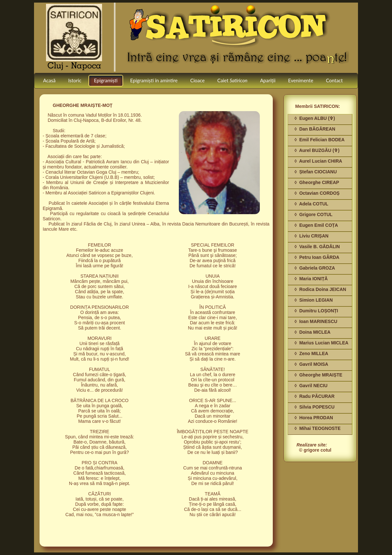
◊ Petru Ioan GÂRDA (317, 257)
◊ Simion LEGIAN (314, 300)
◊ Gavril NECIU (311, 386)
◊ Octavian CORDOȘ (317, 193)
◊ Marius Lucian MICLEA (321, 343)
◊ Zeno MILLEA (311, 353)
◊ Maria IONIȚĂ (311, 279)
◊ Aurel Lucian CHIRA (318, 161)
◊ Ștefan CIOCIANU (316, 172)
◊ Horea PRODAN (314, 418)
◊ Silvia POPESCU (315, 407)
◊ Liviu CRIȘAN (311, 236)
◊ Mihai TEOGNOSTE (317, 428)
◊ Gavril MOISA (311, 364)
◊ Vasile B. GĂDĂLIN (317, 247)
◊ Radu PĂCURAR (315, 396)
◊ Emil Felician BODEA (320, 140)
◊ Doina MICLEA (312, 332)
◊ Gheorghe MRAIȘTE (318, 375)
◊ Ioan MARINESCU (316, 321)
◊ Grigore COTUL (313, 214)
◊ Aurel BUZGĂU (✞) (317, 150)
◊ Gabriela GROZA (315, 268)
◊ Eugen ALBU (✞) (315, 118)
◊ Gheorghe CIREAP (317, 182)
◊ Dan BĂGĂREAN (315, 129)
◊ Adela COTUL (311, 204)
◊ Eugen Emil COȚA (316, 225)
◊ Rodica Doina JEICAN (320, 289)
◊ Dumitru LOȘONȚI (316, 311)
